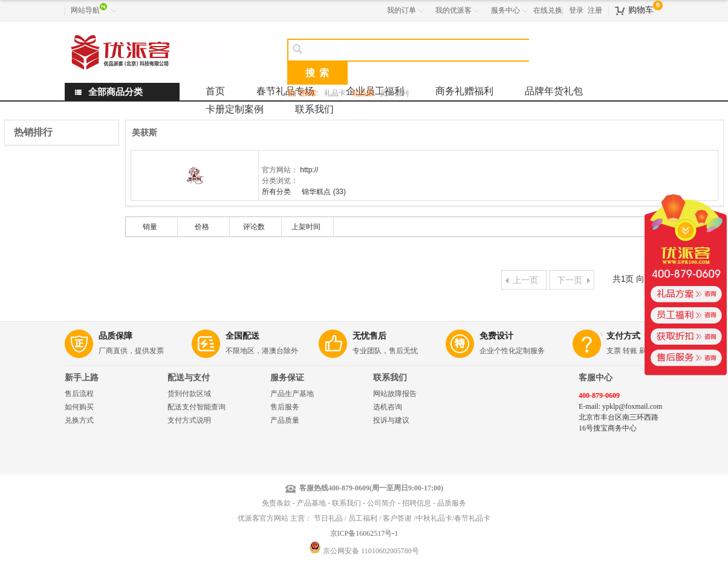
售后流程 (79, 394)
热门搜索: (303, 93)
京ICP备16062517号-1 (364, 533)
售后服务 (285, 407)
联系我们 (314, 109)
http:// (309, 170)
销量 (150, 227)
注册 (595, 10)
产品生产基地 (292, 394)
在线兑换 (548, 10)
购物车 (641, 10)
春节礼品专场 (285, 91)
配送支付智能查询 (197, 407)
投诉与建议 (391, 420)
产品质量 (285, 420)
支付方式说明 (189, 420)
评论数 (254, 227)
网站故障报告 (395, 394)
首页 (215, 91)
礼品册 (363, 93)
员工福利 (394, 93)
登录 (576, 10)
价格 (202, 227)
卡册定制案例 (235, 109)
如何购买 (79, 407)
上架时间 (306, 227)
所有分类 (277, 192)
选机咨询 (388, 407)
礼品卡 (335, 93)
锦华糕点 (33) (324, 192)
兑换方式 (79, 420)
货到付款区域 (189, 394)
